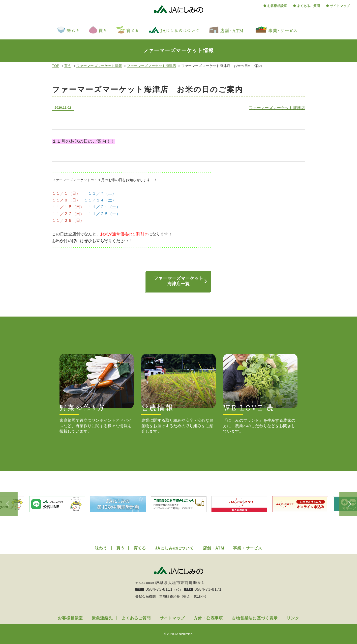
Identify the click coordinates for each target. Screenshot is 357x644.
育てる (140, 548)
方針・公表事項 (208, 618)
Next (345, 504)
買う (68, 66)
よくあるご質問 (308, 6)
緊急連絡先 (102, 618)
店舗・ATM (213, 548)
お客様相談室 (277, 6)
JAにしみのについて (174, 548)
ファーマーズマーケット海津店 (151, 66)
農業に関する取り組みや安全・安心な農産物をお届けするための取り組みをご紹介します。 (178, 394)
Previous (12, 504)
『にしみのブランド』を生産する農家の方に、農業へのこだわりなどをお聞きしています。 (260, 394)
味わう (101, 548)
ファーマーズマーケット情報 (99, 66)
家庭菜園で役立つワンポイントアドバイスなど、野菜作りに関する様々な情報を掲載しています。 (97, 394)
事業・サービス (248, 548)
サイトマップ (340, 6)
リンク (293, 618)
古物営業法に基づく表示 (255, 618)
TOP (56, 66)
